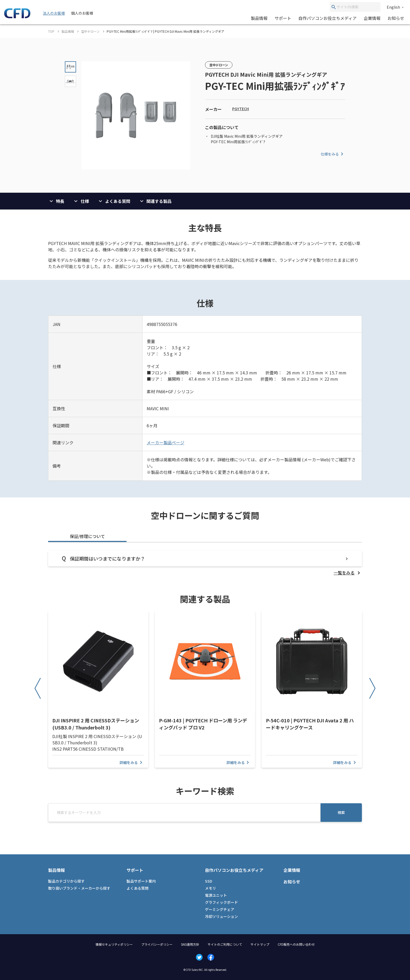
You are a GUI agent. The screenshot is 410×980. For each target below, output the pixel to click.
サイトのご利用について (225, 944)
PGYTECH (241, 109)
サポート (283, 18)
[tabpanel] (205, 563)
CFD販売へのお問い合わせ (296, 944)
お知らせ (396, 18)
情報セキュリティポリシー (114, 944)
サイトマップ (260, 944)
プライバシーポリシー (157, 944)
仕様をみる (333, 154)
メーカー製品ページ (166, 442)
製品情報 (259, 18)
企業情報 (372, 18)
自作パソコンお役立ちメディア (328, 18)
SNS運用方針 (190, 944)
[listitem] (348, 573)
